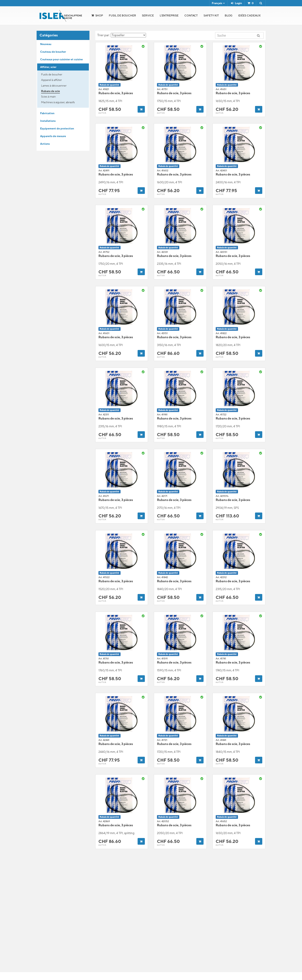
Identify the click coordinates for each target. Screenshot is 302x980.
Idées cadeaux (249, 15)
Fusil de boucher (122, 15)
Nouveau (46, 44)
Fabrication (47, 113)
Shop (99, 15)
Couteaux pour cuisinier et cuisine (61, 59)
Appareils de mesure (53, 136)
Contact (191, 15)
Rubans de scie (50, 91)
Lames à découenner (54, 86)
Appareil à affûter (51, 80)
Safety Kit (211, 15)
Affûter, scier (48, 67)
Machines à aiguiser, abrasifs (58, 102)
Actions (45, 144)
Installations (48, 121)
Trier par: (122, 35)
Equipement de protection (57, 128)
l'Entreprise (169, 15)
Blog (229, 15)
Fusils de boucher (52, 74)
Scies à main (48, 97)
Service (148, 15)
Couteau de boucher (53, 52)
